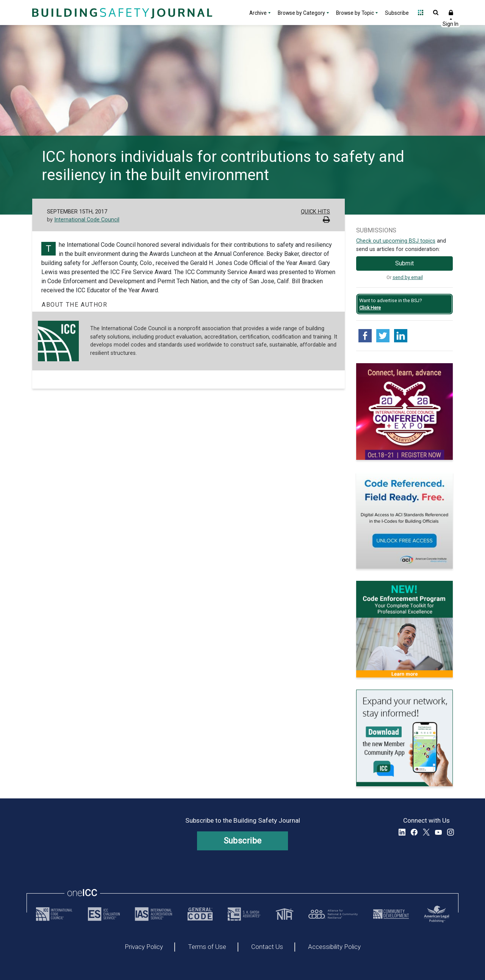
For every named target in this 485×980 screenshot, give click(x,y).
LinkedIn (402, 832)
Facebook (414, 832)
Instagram (451, 832)
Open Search (436, 13)
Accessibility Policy (334, 947)
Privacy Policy (144, 947)
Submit (404, 263)
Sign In (451, 13)
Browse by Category (301, 13)
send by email (408, 277)
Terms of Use (207, 947)
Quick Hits (315, 212)
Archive (258, 13)
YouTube (438, 832)
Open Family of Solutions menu (421, 13)
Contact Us (267, 947)
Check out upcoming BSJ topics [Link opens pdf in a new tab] (396, 241)
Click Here (370, 308)
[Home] (121, 13)
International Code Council (87, 220)
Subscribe (397, 13)
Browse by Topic (355, 13)
